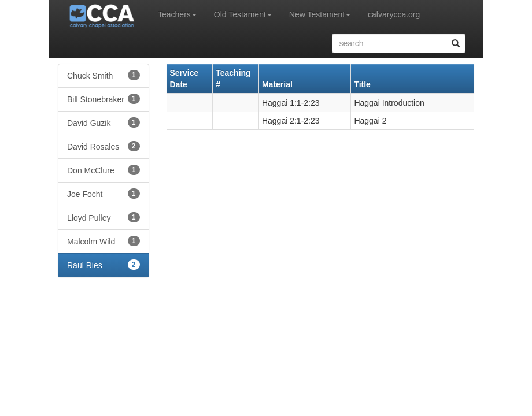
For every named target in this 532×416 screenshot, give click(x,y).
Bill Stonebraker (104, 99)
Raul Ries (104, 265)
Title (362, 84)
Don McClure (104, 170)
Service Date (184, 79)
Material (277, 84)
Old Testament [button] (243, 14)
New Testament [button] (320, 14)
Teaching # (233, 79)
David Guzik (104, 122)
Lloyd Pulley (104, 217)
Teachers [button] (177, 14)
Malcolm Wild (104, 241)
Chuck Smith (104, 75)
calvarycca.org (394, 14)
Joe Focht (104, 194)
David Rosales (104, 146)
